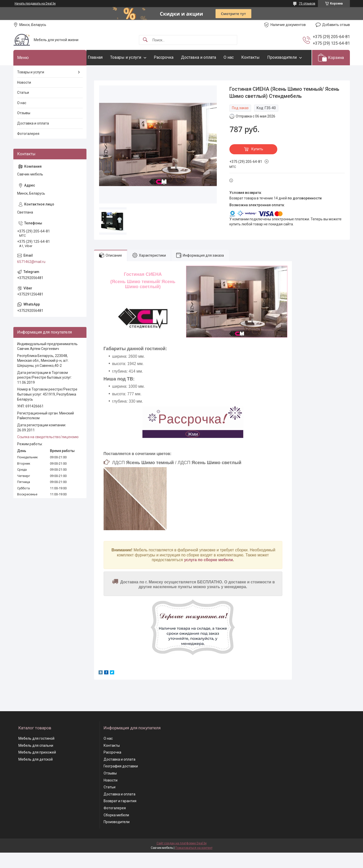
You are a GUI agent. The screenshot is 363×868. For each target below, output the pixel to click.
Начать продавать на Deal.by (35, 4)
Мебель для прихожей (37, 768)
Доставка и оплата (209, 57)
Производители (113, 73)
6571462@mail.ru (31, 277)
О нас (239, 57)
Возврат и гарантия (120, 817)
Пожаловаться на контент (194, 863)
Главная (105, 57)
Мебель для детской (36, 775)
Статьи (23, 108)
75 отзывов (307, 4)
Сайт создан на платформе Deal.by (182, 859)
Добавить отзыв (336, 25)
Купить (257, 165)
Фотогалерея (28, 149)
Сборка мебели (116, 830)
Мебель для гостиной (36, 754)
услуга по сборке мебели (208, 575)
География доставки (121, 782)
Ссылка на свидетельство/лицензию (48, 453)
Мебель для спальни (36, 761)
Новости (24, 98)
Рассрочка (174, 57)
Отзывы (24, 129)
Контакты (261, 57)
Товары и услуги (136, 57)
